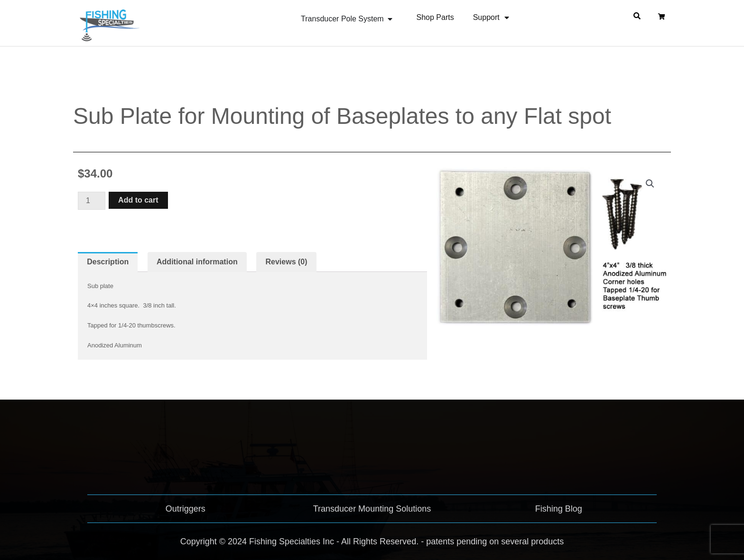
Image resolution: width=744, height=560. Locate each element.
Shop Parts (435, 17)
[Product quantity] (92, 201)
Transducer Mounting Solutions (372, 509)
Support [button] (491, 18)
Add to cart (138, 200)
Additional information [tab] (197, 262)
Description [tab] (108, 262)
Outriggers (186, 509)
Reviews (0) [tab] (287, 262)
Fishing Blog (559, 509)
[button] (650, 184)
